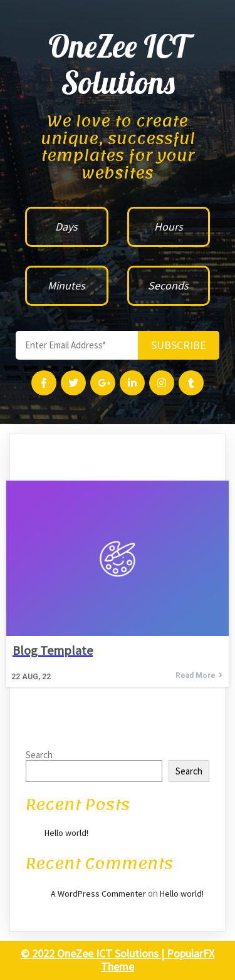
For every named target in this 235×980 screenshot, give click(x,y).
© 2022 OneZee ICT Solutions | (94, 953)
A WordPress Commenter (98, 894)
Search (39, 755)
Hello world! (66, 833)
